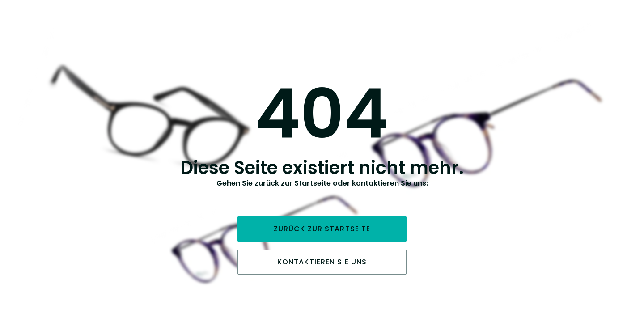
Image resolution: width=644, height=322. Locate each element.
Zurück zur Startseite (322, 229)
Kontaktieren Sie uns (322, 262)
